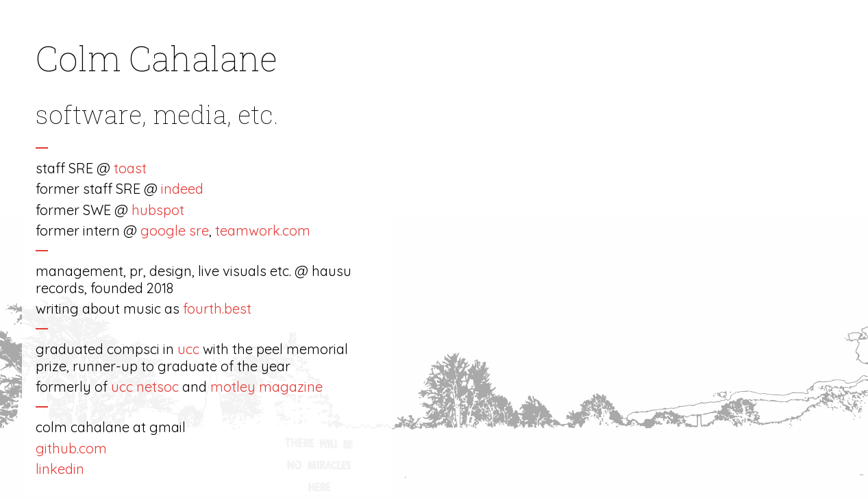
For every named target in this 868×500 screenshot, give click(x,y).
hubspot (158, 210)
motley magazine (266, 387)
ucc (188, 349)
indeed (182, 189)
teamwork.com (263, 230)
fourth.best (217, 309)
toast (130, 168)
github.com (71, 448)
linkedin (60, 469)
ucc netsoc (145, 387)
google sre (175, 230)
